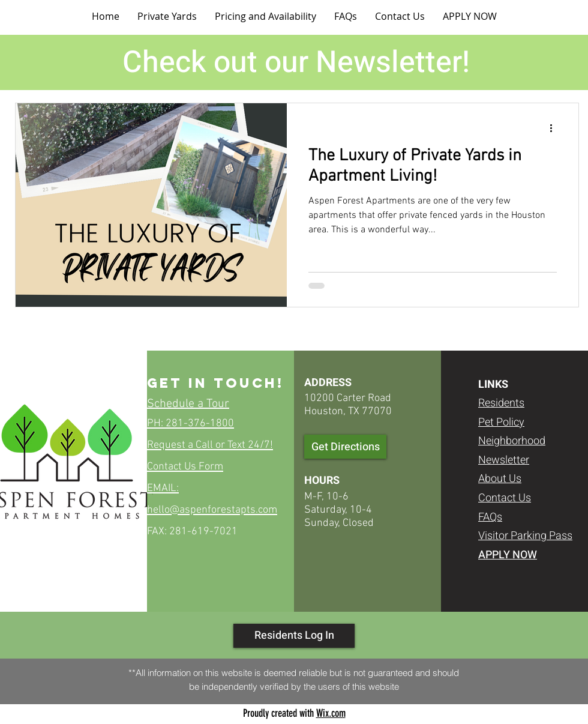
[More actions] (555, 128)
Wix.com (331, 713)
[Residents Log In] (294, 636)
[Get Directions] (345, 447)
